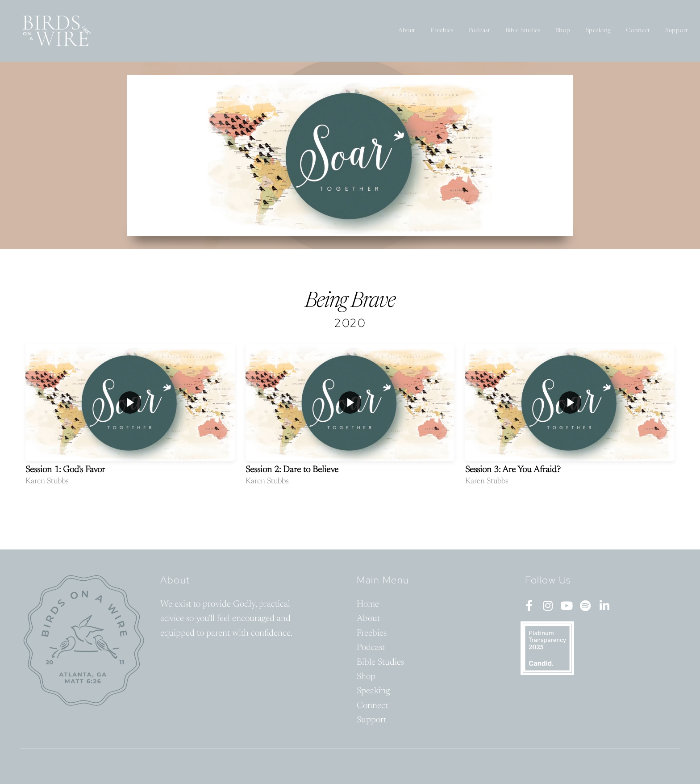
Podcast (479, 31)
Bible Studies (523, 31)
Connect (638, 31)
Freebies (442, 31)
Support (677, 31)
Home (368, 604)
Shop (563, 31)
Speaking (598, 31)
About (407, 31)
